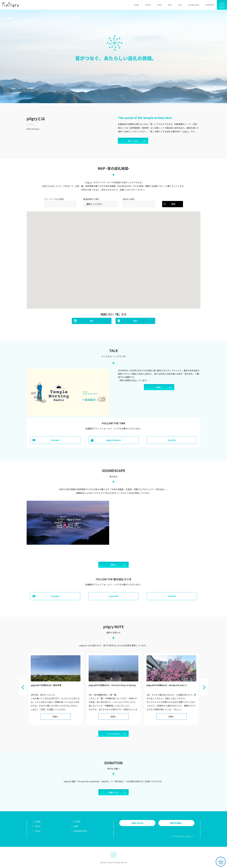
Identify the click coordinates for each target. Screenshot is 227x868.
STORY (77, 822)
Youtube (55, 440)
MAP (76, 826)
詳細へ (159, 387)
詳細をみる (113, 792)
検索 (173, 204)
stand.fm (113, 596)
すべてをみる (113, 734)
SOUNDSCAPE (81, 831)
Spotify (172, 440)
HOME (38, 822)
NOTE (38, 826)
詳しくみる (133, 141)
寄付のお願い (176, 823)
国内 (135, 321)
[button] (129, 266)
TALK (38, 831)
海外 (92, 321)
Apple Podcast (113, 440)
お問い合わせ (137, 823)
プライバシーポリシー (184, 836)
